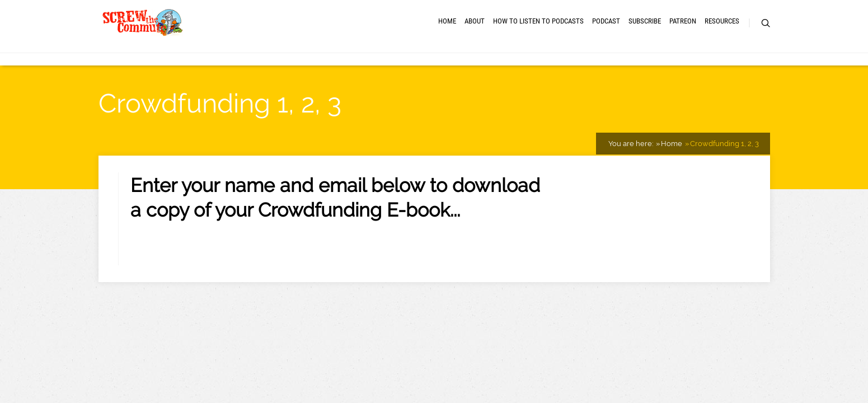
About (336, 39)
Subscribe (582, 39)
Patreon (642, 39)
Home (289, 39)
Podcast (522, 39)
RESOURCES (703, 39)
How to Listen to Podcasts (426, 39)
